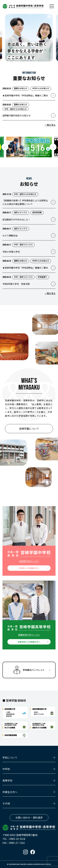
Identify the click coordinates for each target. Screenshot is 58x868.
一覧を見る (50, 125)
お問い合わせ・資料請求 (29, 818)
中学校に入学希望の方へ (29, 568)
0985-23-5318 (17, 839)
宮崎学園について (29, 429)
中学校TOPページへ (29, 561)
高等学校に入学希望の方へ (29, 642)
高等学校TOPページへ (29, 635)
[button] (5, 147)
